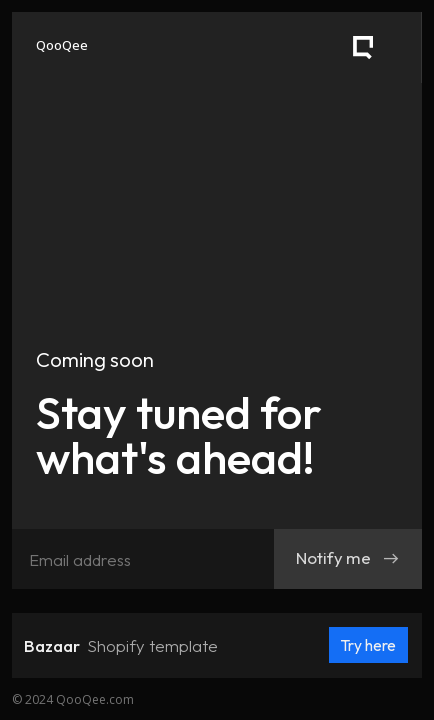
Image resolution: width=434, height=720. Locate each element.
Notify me (348, 557)
